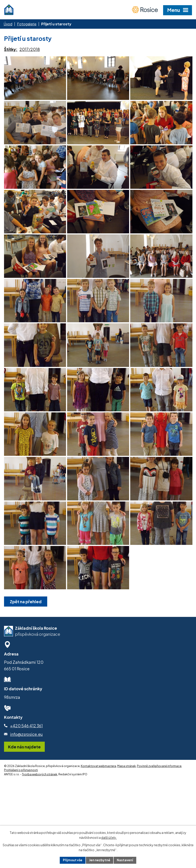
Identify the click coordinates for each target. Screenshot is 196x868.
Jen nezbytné (100, 860)
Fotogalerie (27, 24)
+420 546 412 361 (26, 797)
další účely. (109, 837)
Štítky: (11, 49)
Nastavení (125, 860)
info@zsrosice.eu (26, 806)
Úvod (8, 24)
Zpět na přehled (26, 673)
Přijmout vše (72, 860)
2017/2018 (30, 49)
